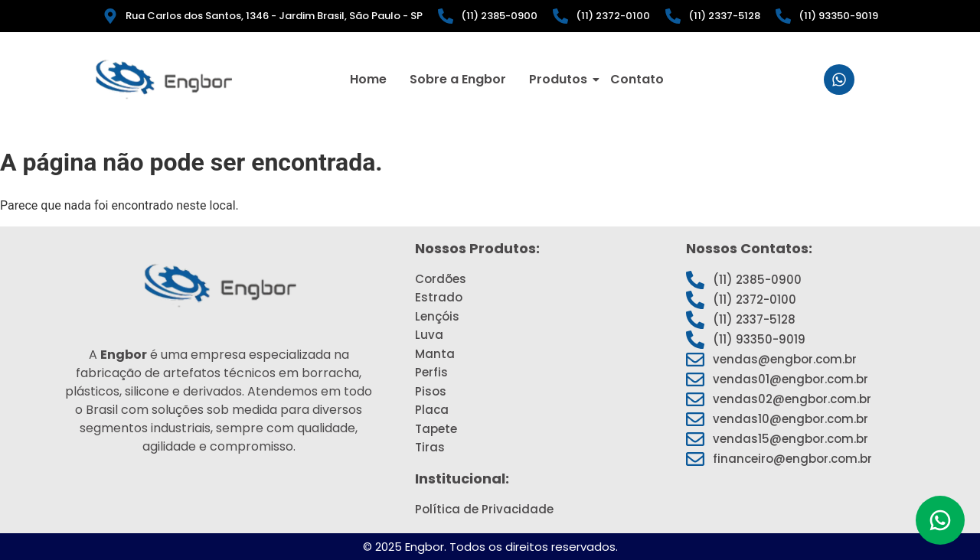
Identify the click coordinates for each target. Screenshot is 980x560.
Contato (637, 79)
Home (368, 79)
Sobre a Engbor (458, 79)
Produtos (560, 79)
